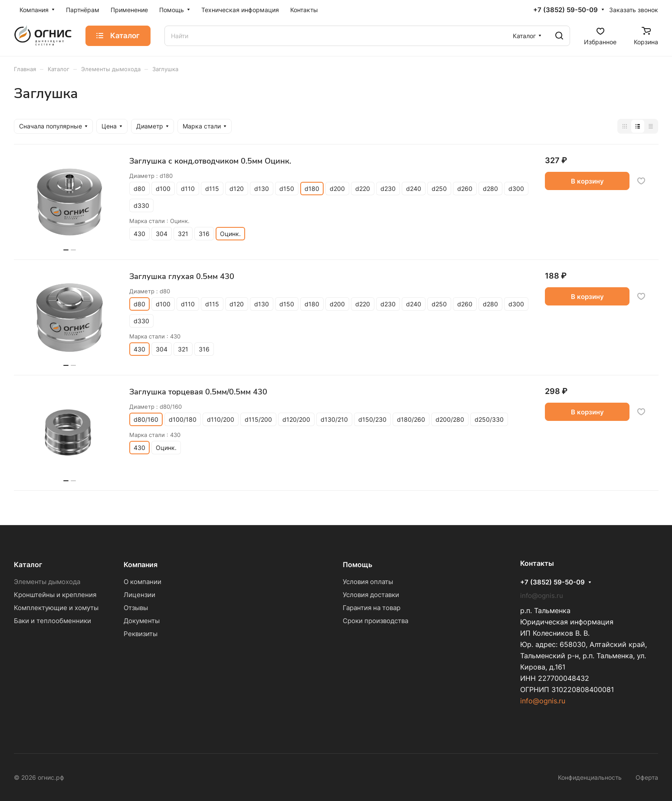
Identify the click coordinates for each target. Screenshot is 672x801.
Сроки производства (375, 621)
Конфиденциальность (590, 777)
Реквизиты (141, 634)
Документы (142, 621)
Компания (141, 565)
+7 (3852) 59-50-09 (565, 10)
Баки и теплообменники (52, 621)
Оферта (647, 777)
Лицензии (139, 595)
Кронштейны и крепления (55, 595)
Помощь (357, 565)
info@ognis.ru (543, 701)
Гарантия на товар (372, 608)
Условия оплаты (368, 582)
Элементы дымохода (47, 582)
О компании (143, 582)
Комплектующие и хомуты (56, 608)
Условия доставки (371, 595)
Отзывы (136, 608)
